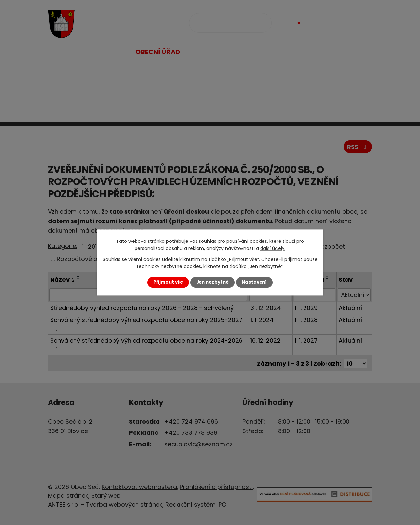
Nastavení (254, 282)
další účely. (273, 249)
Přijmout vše (168, 282)
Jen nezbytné (212, 282)
